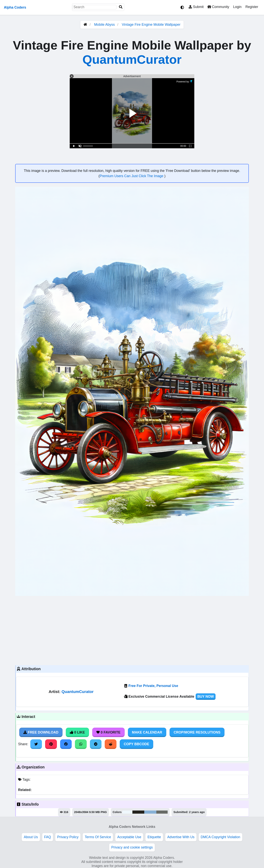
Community (218, 7)
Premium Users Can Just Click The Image (132, 176)
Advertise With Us (181, 837)
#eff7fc (127, 812)
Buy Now (206, 697)
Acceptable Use (129, 837)
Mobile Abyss (104, 25)
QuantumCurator (132, 59)
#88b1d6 (150, 812)
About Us (31, 837)
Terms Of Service (98, 837)
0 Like (77, 732)
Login (237, 7)
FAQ (48, 837)
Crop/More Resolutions (197, 732)
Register (252, 7)
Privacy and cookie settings (132, 847)
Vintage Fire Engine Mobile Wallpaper (151, 25)
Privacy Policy (68, 837)
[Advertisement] (132, 630)
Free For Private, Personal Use (153, 686)
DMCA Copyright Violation (220, 837)
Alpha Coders (15, 7)
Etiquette (154, 837)
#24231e (138, 812)
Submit (196, 7)
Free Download (41, 732)
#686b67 (162, 812)
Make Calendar (147, 732)
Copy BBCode (137, 744)
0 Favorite (108, 732)
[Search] (121, 7)
